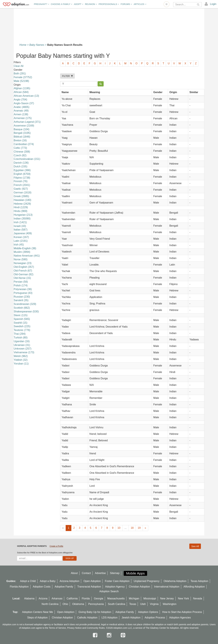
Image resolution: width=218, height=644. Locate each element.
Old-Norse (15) (22, 278)
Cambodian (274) (24, 144)
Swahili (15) (21, 323)
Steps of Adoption (37, 618)
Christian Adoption (139, 587)
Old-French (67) (23, 271)
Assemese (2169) (24, 126)
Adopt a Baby (48, 581)
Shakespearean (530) (26, 311)
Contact (86, 573)
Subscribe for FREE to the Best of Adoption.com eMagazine (45, 553)
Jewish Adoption (131, 618)
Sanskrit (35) (21, 300)
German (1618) (23, 192)
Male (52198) (21, 81)
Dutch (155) (21, 166)
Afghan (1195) (22, 88)
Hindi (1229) (21, 207)
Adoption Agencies (180, 618)
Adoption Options (148, 612)
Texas (133, 604)
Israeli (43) (20, 226)
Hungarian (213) (23, 215)
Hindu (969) (21, 211)
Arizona (43, 598)
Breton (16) (20, 140)
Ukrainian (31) (22, 345)
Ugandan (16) (22, 341)
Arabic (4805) (22, 107)
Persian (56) (21, 282)
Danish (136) (21, 163)
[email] (40, 558)
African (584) (21, 92)
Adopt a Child (28, 581)
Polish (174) (21, 285)
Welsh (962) (21, 356)
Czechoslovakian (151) (27, 159)
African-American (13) (26, 96)
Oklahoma (78, 604)
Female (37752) (23, 77)
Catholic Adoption (87, 618)
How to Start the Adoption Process (182, 612)
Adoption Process (155, 618)
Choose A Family (62, 4)
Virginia (154, 604)
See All (195, 546)
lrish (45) (19, 245)
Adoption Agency (115, 587)
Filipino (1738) (22, 178)
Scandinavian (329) (25, 304)
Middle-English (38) (25, 248)
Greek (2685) (21, 196)
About (74, 573)
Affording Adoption (194, 587)
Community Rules (96, 628)
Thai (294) (20, 334)
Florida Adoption (19, 587)
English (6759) (22, 174)
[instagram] (110, 635)
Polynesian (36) (23, 289)
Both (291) (20, 73)
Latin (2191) (21, 241)
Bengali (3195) (22, 133)
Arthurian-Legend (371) (27, 122)
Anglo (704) (20, 100)
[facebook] (96, 635)
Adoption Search (109, 591)
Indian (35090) (22, 219)
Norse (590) (21, 259)
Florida (86, 598)
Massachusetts (116, 598)
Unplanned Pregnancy (147, 581)
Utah (143, 604)
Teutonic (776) (22, 330)
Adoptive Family (64, 587)
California (72, 598)
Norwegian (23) (23, 263)
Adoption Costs (42, 587)
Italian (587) (21, 230)
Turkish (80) (21, 338)
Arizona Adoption (69, 581)
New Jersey (167, 598)
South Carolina (116, 604)
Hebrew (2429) (22, 204)
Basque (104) (22, 129)
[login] (211, 4)
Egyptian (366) (22, 170)
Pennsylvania (96, 604)
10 (119, 528)
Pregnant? (42, 4)
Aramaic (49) (21, 111)
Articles (140, 4)
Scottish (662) (22, 308)
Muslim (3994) (22, 252)
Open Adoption (92, 581)
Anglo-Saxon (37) (24, 103)
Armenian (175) (23, 118)
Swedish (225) (22, 326)
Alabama (29, 598)
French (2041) (22, 185)
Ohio (65, 604)
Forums (126, 4)
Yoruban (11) (21, 364)
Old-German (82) (24, 274)
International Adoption (167, 587)
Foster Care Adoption (117, 581)
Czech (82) (20, 155)
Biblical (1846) (22, 137)
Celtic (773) (20, 148)
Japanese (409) (23, 233)
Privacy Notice (74, 628)
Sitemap (115, 573)
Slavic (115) (21, 315)
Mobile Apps (135, 573)
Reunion (91, 4)
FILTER (67, 76)
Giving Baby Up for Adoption (95, 612)
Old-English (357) (24, 267)
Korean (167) (21, 237)
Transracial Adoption (89, 587)
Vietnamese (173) (24, 352)
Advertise (100, 573)
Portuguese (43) (23, 293)
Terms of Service (57, 628)
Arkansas (57, 598)
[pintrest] (123, 635)
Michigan (134, 598)
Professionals (109, 4)
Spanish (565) (22, 319)
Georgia (98, 598)
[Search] (185, 5)
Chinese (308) (22, 152)
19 (139, 528)
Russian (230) (22, 297)
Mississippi (150, 598)
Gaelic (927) (21, 189)
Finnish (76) (21, 181)
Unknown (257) (23, 349)
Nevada (198, 598)
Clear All (19, 66)
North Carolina (50, 604)
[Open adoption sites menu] (167, 4)
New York (183, 598)
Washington (170, 604)
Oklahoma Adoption (175, 581)
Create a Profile (56, 546)
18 (132, 528)
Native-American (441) (27, 256)
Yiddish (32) (21, 360)
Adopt (79, 4)
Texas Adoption (199, 581)
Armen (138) (21, 114)
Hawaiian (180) (22, 200)
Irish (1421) (20, 222)
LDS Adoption (109, 618)
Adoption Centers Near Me (38, 612)
